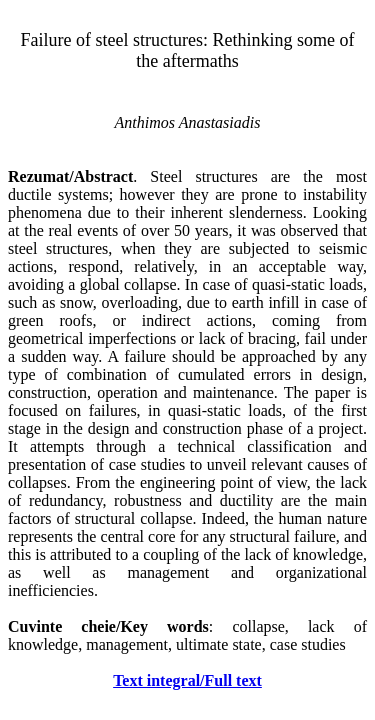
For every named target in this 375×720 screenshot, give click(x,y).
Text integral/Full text (187, 680)
